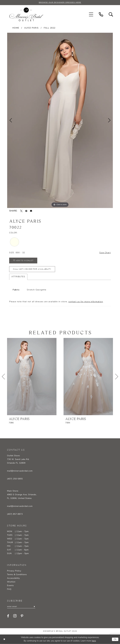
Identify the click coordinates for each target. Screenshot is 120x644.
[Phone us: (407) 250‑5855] (101, 14)
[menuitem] (91, 14)
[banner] (26, 14)
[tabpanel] (60, 120)
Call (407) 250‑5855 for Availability (32, 269)
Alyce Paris (31, 28)
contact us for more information (86, 302)
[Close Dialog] (4, 639)
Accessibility (13, 578)
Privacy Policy (14, 571)
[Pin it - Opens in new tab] (26, 211)
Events (10, 586)
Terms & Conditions (17, 575)
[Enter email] (21, 607)
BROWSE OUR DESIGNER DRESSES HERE (60, 3)
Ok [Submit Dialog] (115, 639)
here (94, 641)
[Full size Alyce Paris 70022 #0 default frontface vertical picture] (60, 120)
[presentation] (32, 377)
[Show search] (111, 14)
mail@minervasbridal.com (20, 471)
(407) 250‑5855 (15, 479)
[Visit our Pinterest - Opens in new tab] (22, 616)
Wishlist (11, 582)
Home (16, 28)
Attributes (18, 277)
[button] (91, 14)
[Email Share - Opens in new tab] (31, 211)
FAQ (9, 589)
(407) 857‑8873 (15, 514)
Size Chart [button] (105, 253)
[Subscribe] (34, 607)
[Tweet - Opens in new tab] (21, 211)
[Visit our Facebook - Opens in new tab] (8, 616)
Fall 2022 (50, 28)
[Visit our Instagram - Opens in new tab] (15, 616)
